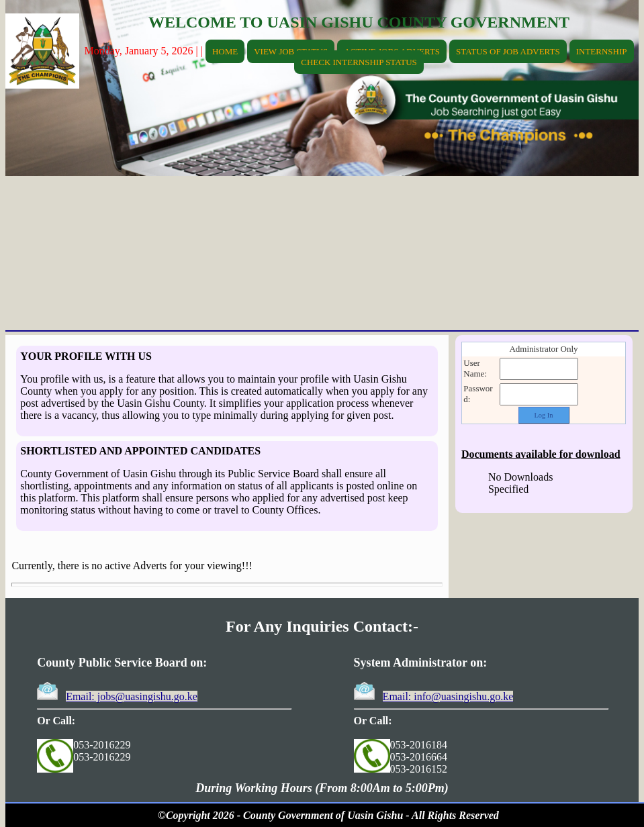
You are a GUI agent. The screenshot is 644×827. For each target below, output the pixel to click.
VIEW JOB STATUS (291, 51)
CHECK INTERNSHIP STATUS (359, 62)
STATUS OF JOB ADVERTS (508, 51)
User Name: (475, 368)
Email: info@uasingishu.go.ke (448, 696)
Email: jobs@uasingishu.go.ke (132, 696)
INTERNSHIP (602, 51)
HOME (225, 51)
